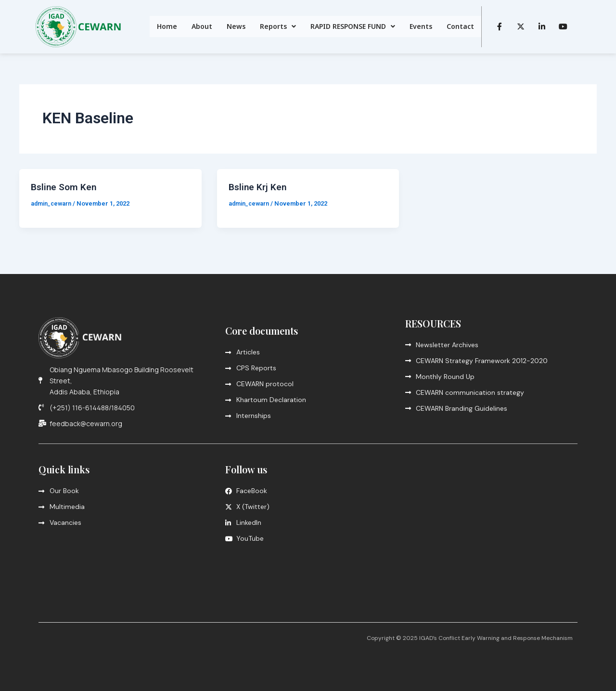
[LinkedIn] (542, 26)
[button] (278, 26)
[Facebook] (500, 26)
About (202, 26)
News (236, 26)
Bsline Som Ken (65, 187)
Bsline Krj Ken (259, 187)
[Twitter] (521, 26)
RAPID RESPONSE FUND (353, 26)
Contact (460, 26)
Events (421, 26)
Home (167, 26)
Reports (278, 26)
